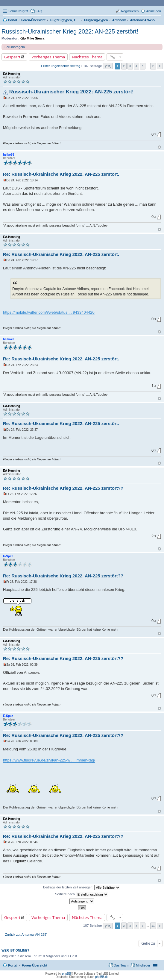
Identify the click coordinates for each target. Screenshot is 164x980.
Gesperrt (12, 57)
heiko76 (9, 155)
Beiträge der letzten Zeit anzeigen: (82, 888)
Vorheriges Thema (48, 57)
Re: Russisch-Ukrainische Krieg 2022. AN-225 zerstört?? (63, 488)
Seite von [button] (108, 66)
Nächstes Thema (87, 57)
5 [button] (143, 66)
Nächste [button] (160, 66)
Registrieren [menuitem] (130, 11)
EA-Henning (12, 74)
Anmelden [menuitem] (154, 11)
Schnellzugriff (18, 11)
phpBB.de (102, 977)
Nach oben (159, 147)
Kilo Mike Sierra (32, 38)
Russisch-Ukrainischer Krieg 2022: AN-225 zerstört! (70, 31)
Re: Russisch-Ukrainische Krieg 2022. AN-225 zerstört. (61, 174)
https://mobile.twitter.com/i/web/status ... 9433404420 (49, 312)
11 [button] (153, 66)
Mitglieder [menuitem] (143, 965)
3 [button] (130, 66)
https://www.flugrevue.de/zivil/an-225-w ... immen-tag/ (49, 760)
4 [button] (136, 66)
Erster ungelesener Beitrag (61, 66)
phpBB (66, 974)
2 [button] (124, 66)
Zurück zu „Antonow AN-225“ (26, 935)
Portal (12, 20)
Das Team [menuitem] (121, 965)
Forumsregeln (15, 47)
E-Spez (8, 556)
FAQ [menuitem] (39, 11)
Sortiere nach (82, 894)
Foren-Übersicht (35, 965)
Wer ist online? (15, 950)
